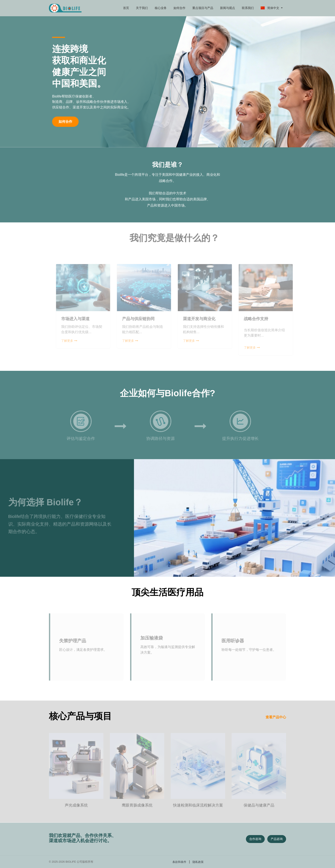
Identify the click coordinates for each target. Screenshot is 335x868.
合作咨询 (255, 839)
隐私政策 (198, 862)
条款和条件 (179, 862)
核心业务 (161, 8)
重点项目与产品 (203, 8)
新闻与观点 (228, 8)
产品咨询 (277, 839)
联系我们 (248, 8)
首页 (126, 8)
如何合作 (179, 8)
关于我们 (142, 8)
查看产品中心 (276, 717)
